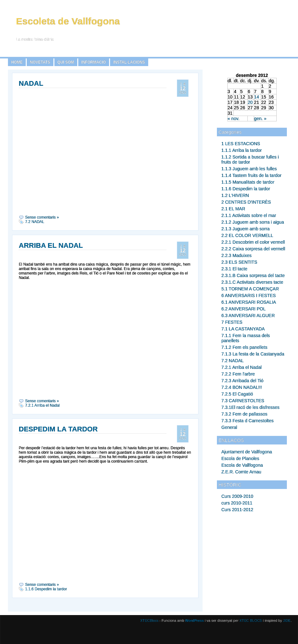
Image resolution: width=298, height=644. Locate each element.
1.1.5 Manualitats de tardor (248, 182)
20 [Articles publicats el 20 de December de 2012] (250, 102)
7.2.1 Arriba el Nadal (242, 367)
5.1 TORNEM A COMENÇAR (250, 289)
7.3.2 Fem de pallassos (244, 414)
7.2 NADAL (232, 361)
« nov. (234, 119)
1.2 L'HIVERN (235, 195)
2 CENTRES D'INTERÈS (246, 202)
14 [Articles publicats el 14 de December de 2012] (257, 97)
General (229, 427)
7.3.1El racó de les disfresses (250, 407)
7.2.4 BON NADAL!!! (242, 387)
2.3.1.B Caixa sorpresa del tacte (253, 275)
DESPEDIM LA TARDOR (58, 429)
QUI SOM (66, 62)
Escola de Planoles (240, 458)
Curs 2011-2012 (237, 510)
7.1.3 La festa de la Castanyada (253, 354)
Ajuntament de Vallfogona (247, 452)
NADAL (31, 83)
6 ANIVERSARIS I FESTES (249, 295)
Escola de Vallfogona (242, 465)
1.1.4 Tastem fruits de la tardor (251, 175)
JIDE (287, 620)
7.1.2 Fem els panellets (244, 347)
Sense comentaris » (42, 217)
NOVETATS (40, 62)
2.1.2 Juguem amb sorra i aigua (253, 222)
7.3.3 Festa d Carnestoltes (247, 421)
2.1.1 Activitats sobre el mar (249, 215)
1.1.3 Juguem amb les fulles (249, 169)
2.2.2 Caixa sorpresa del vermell (253, 249)
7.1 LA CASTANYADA (243, 329)
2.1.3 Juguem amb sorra (246, 229)
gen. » (260, 119)
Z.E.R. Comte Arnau (241, 472)
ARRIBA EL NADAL (51, 245)
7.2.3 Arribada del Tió (242, 381)
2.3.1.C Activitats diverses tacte (252, 282)
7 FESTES (232, 322)
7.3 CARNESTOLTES (243, 401)
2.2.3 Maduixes (236, 255)
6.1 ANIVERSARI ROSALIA (249, 302)
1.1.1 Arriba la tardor (242, 150)
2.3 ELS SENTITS (239, 262)
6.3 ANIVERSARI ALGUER (248, 315)
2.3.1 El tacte (234, 269)
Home (17, 62)
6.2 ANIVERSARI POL (243, 309)
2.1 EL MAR (233, 209)
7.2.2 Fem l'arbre (238, 374)
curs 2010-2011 (237, 503)
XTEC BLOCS (251, 620)
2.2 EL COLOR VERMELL (247, 235)
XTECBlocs (150, 620)
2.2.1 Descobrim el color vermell (253, 242)
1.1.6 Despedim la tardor (246, 189)
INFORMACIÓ (94, 62)
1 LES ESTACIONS (241, 144)
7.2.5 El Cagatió (237, 394)
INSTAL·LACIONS (129, 62)
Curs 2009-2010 (237, 496)
